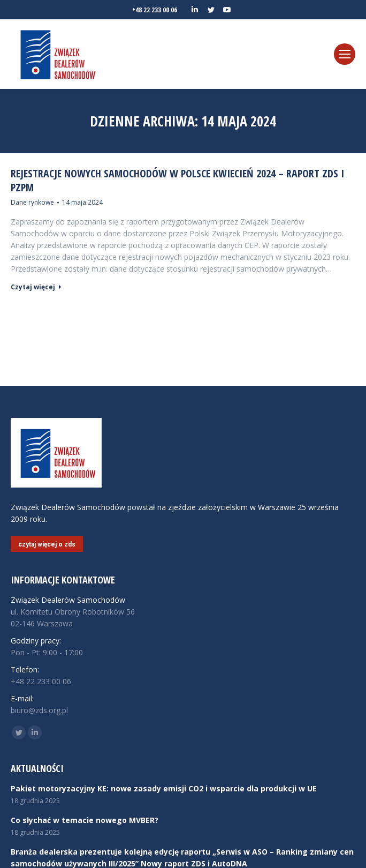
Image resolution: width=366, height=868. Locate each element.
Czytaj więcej (36, 287)
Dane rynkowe (32, 202)
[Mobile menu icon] (345, 54)
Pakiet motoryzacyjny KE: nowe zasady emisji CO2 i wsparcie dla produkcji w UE (164, 788)
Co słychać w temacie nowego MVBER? (85, 820)
